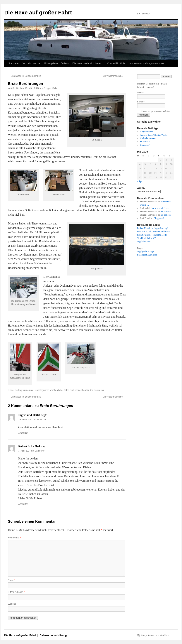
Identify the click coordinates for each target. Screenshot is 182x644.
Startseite (13, 63)
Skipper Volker (51, 88)
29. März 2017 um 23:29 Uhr (32, 420)
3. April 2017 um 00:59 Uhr (31, 451)
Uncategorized (42, 390)
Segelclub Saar (144, 241)
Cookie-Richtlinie (116, 63)
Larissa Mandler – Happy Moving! (153, 228)
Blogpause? (145, 145)
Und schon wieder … (150, 138)
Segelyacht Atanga (145, 251)
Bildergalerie (51, 63)
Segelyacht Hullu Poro (147, 255)
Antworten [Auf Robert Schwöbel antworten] (23, 504)
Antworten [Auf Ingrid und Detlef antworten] (23, 433)
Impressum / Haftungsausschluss (146, 63)
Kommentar (14, 538)
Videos (65, 63)
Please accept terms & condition (154, 111)
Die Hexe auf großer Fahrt (38, 12)
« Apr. (140, 181)
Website (12, 604)
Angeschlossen (147, 132)
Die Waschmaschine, (114, 76)
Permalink (99, 390)
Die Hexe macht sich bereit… (88, 63)
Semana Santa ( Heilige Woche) (154, 135)
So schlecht (145, 142)
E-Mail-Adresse (16, 592)
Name (12, 580)
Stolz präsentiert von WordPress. (155, 635)
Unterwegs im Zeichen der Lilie (25, 76)
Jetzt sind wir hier (31, 63)
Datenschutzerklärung (53, 635)
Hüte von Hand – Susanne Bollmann (153, 231)
